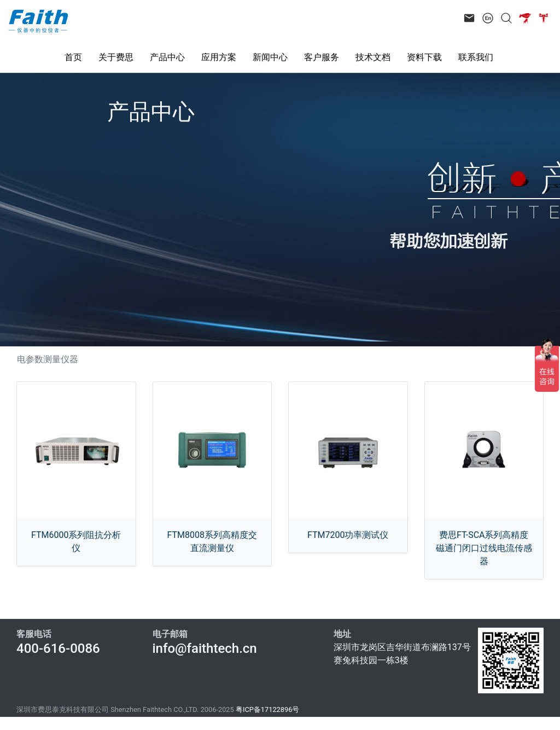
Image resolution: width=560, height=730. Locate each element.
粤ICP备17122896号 (267, 709)
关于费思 (116, 57)
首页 (73, 57)
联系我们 (476, 57)
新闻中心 (270, 57)
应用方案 (219, 57)
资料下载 (424, 57)
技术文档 (373, 57)
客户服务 (322, 57)
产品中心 (167, 57)
